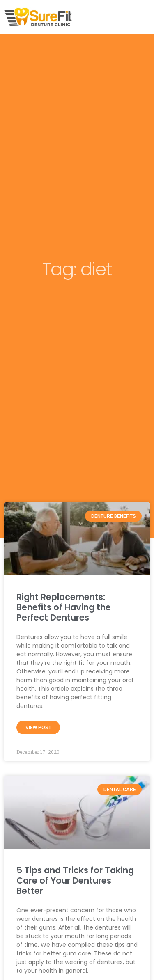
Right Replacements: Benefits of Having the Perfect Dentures (64, 607)
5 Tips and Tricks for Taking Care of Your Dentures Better (75, 880)
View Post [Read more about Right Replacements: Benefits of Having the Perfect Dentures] (38, 728)
